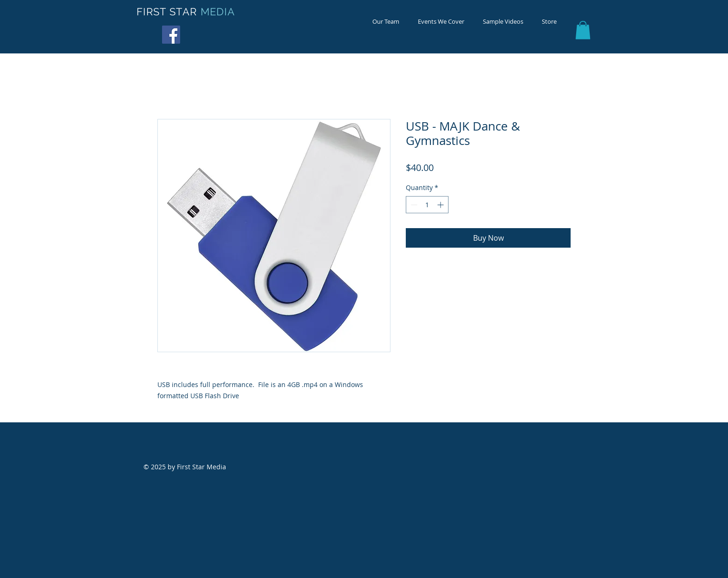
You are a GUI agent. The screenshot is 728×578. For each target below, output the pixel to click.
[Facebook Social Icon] (171, 35)
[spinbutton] (427, 205)
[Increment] (441, 205)
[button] (583, 30)
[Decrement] (413, 205)
